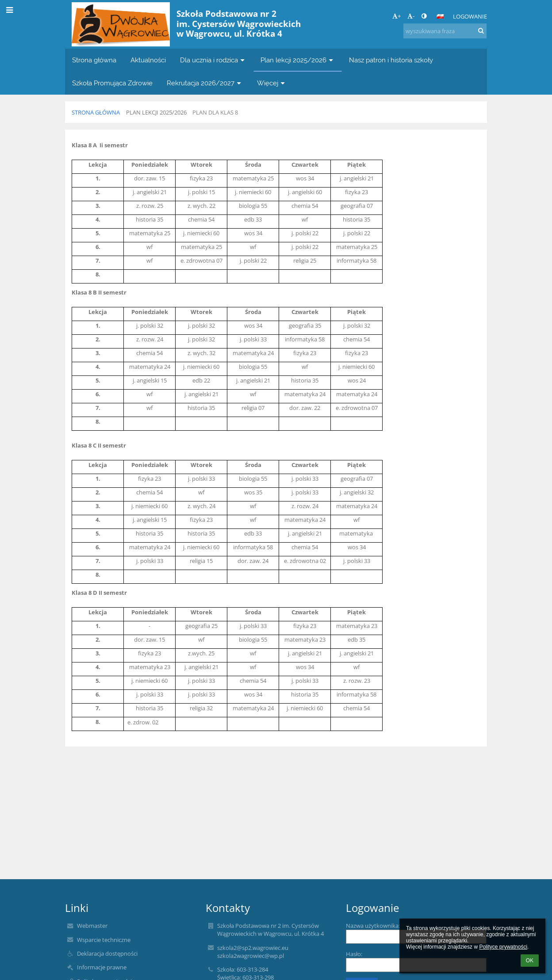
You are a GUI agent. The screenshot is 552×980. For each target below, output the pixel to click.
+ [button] (397, 16)
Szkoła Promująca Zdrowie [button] (112, 83)
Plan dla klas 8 (215, 112)
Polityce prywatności (503, 947)
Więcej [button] (272, 83)
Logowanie (470, 16)
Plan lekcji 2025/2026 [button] (298, 60)
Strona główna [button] (94, 60)
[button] (440, 16)
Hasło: (354, 954)
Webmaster (92, 926)
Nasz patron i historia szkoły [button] (391, 60)
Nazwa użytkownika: (373, 926)
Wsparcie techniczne (104, 940)
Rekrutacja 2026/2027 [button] (205, 83)
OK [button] (530, 961)
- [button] (411, 16)
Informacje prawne (102, 967)
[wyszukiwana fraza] (445, 31)
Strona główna (96, 112)
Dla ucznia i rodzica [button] (213, 60)
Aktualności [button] (148, 60)
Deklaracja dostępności (107, 953)
